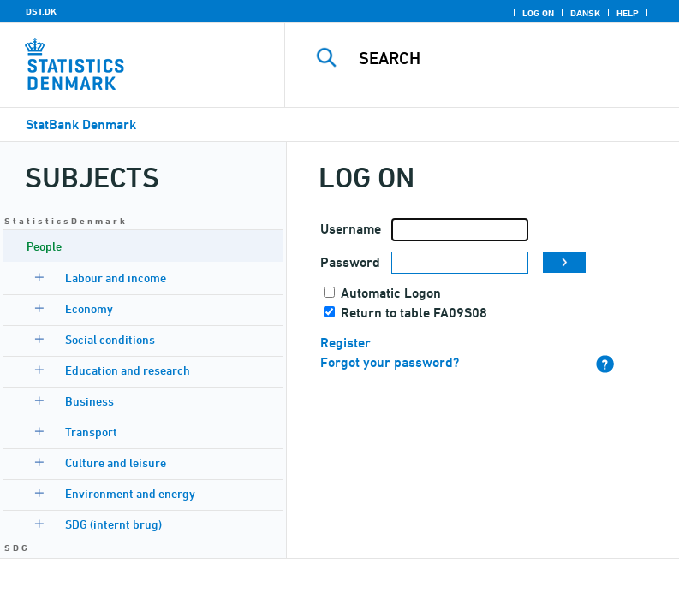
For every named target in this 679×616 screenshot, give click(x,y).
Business (89, 401)
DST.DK (41, 11)
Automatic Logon (391, 293)
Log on (538, 13)
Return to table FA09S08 (414, 313)
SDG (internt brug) (113, 524)
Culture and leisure (116, 462)
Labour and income (116, 278)
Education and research (128, 370)
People (44, 246)
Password (350, 262)
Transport (91, 432)
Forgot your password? (390, 362)
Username (351, 229)
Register (345, 343)
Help (628, 13)
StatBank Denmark (81, 124)
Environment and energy (130, 493)
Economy (89, 308)
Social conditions (110, 339)
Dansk (585, 13)
